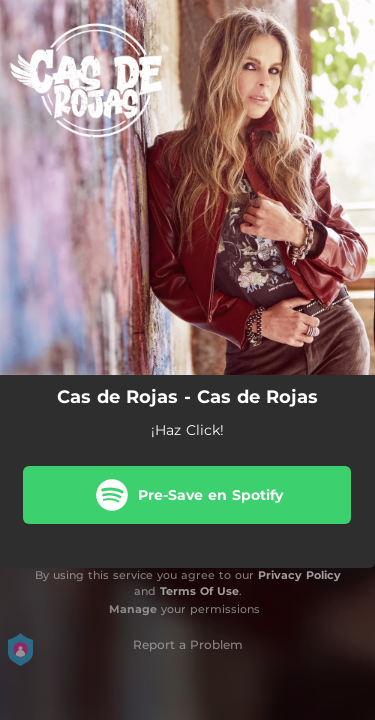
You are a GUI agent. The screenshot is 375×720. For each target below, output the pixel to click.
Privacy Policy (299, 575)
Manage (133, 609)
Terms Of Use (199, 591)
